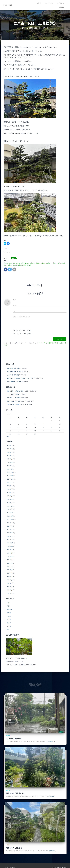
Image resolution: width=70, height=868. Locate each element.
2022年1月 (10, 469)
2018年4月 (10, 587)
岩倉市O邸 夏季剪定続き (14, 372)
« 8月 (8, 437)
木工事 (9, 616)
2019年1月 (10, 566)
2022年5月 (10, 456)
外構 (8, 606)
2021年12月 (10, 472)
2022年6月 (10, 452)
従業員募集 (62, 7)
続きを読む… (52, 742)
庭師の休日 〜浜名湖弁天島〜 (16, 391)
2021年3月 (10, 503)
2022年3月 (10, 462)
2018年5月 (10, 583)
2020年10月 (10, 519)
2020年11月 (10, 516)
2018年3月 (10, 590)
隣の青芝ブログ (61, 3)
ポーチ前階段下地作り (13, 394)
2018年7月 (10, 577)
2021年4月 (10, 499)
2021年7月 (10, 489)
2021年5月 (10, 496)
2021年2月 (10, 506)
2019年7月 (10, 556)
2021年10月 (10, 479)
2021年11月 (10, 476)
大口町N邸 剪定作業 (13, 368)
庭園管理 (14, 258)
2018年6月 (10, 580)
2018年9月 (10, 570)
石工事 (9, 626)
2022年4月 (10, 459)
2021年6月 (10, 493)
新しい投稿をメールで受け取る (23, 334)
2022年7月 (10, 449)
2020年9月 (10, 523)
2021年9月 (10, 482)
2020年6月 (10, 533)
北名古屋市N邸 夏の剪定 (14, 382)
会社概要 (39, 3)
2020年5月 (10, 536)
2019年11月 (10, 543)
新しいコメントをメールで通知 (23, 330)
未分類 (9, 623)
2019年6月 (10, 560)
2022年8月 (10, 446)
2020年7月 (10, 530)
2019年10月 (10, 546)
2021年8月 (10, 486)
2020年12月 (10, 513)
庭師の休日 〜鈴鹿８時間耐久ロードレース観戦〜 (21, 378)
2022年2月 (10, 466)
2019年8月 (10, 553)
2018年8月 (10, 573)
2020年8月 (10, 526)
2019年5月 (10, 563)
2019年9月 (10, 550)
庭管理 (9, 613)
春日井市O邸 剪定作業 (14, 398)
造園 (8, 630)
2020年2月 (10, 540)
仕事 (8, 603)
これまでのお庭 (49, 3)
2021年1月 (10, 509)
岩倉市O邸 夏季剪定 (13, 375)
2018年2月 (10, 593)
